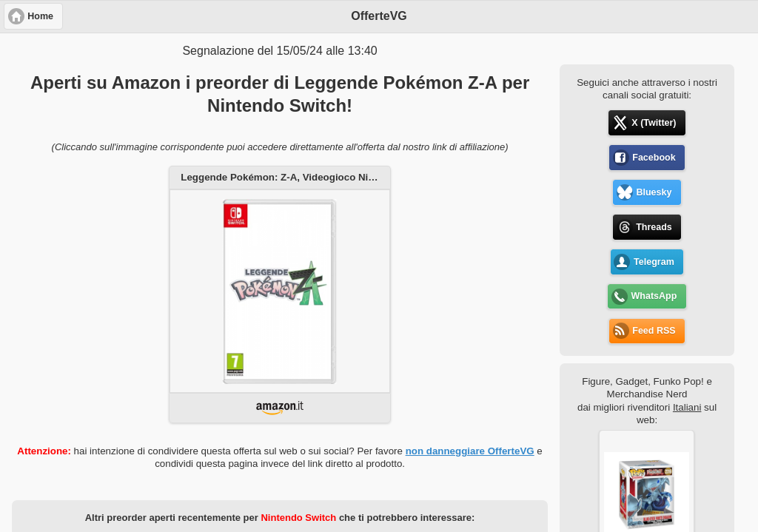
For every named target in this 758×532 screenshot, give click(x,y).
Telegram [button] (654, 262)
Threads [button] (654, 227)
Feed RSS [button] (654, 331)
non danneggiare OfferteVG (470, 451)
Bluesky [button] (654, 192)
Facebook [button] (654, 158)
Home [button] (40, 16)
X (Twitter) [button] (654, 123)
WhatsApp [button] (654, 296)
